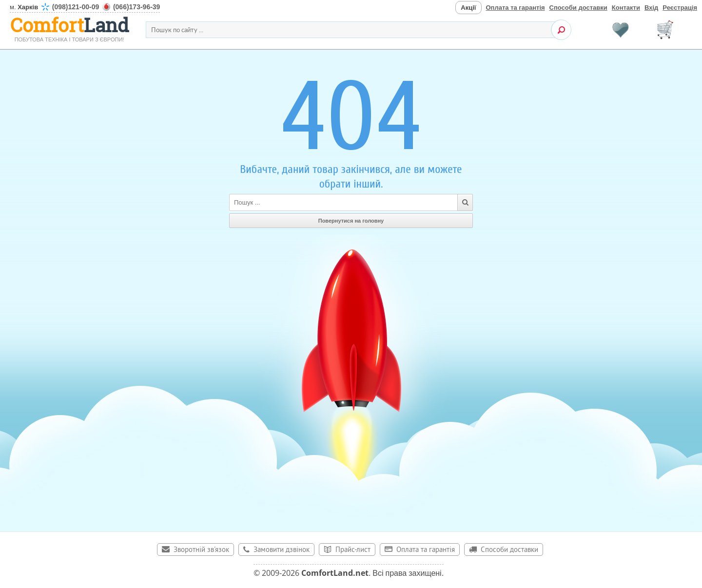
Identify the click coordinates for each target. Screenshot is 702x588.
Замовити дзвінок (282, 550)
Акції (468, 8)
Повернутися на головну (351, 221)
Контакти (626, 8)
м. (85, 7)
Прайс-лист (353, 550)
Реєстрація (680, 8)
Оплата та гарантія (516, 8)
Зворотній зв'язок (201, 550)
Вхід (651, 8)
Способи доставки (578, 8)
